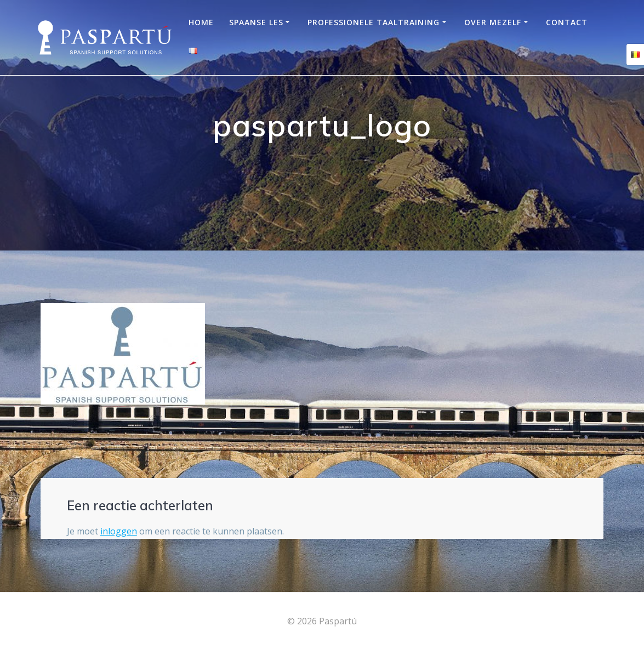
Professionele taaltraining (374, 22)
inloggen (119, 531)
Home (201, 22)
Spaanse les (256, 22)
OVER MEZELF (493, 22)
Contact (567, 22)
